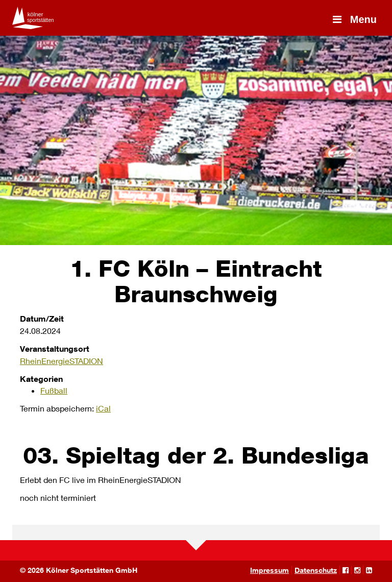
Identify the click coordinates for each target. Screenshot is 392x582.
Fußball (54, 390)
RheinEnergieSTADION (62, 361)
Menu (354, 19)
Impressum (269, 570)
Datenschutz (316, 570)
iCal (103, 408)
